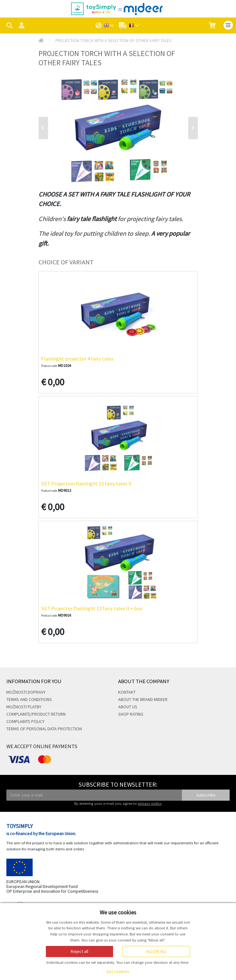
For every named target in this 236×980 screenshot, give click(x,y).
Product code (49, 366)
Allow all (156, 951)
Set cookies (118, 971)
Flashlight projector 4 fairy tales (77, 359)
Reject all (79, 951)
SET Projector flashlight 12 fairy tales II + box (92, 608)
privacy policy (150, 803)
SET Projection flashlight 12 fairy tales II (86, 483)
